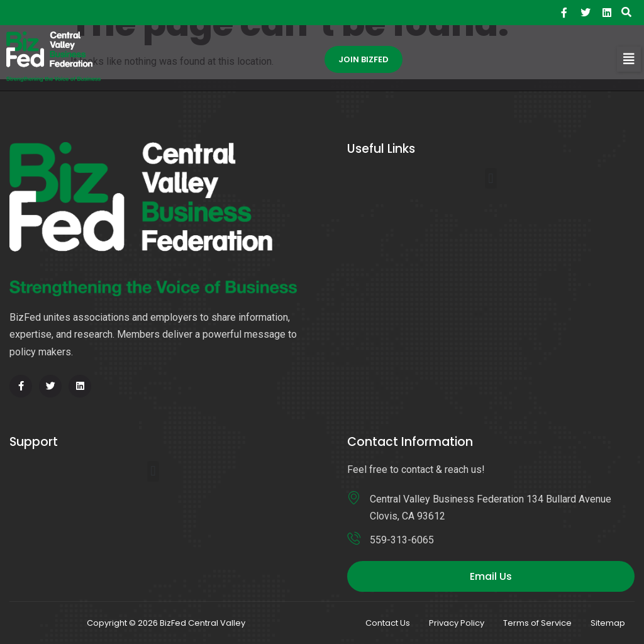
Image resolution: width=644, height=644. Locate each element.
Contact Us (388, 623)
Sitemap (608, 623)
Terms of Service (537, 623)
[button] (629, 59)
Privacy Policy (457, 623)
